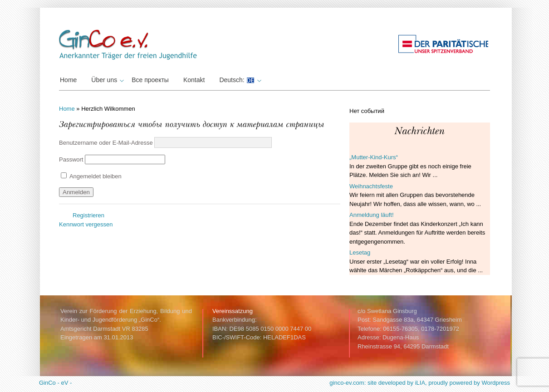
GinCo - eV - (55, 383)
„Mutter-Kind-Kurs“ (374, 157)
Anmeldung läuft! (372, 215)
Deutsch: (239, 80)
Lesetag (360, 252)
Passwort (71, 159)
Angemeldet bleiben (91, 176)
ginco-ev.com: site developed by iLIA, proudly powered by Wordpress (420, 383)
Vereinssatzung (233, 311)
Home (68, 80)
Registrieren (88, 215)
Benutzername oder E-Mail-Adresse (106, 142)
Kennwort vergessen (86, 224)
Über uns (106, 80)
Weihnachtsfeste (371, 186)
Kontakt (194, 80)
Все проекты (150, 80)
